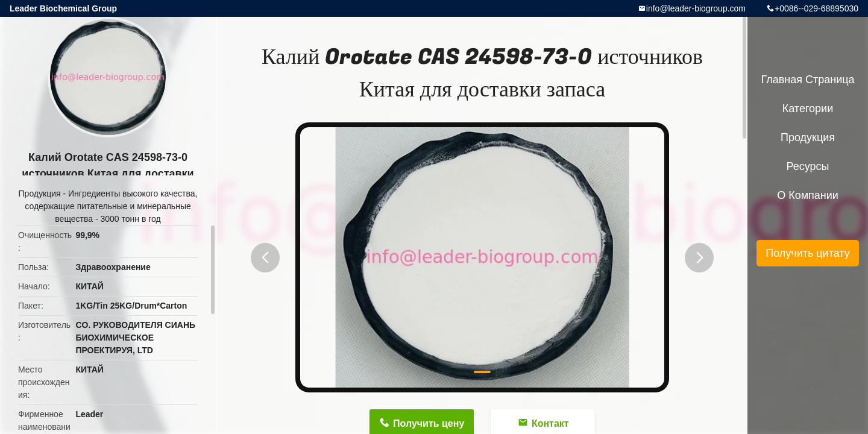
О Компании (808, 195)
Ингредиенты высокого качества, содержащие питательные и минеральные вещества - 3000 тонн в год (111, 206)
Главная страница (807, 80)
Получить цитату (808, 253)
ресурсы (808, 166)
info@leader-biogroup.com (696, 8)
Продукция (40, 193)
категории (808, 108)
